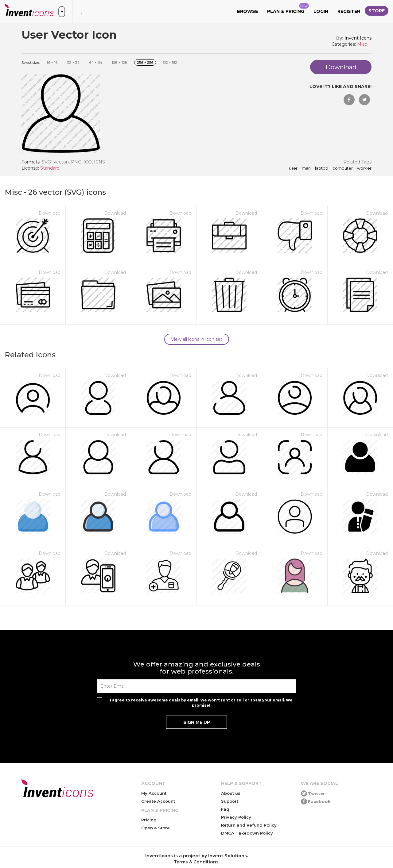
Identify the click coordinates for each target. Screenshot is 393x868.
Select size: (31, 62)
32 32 (73, 62)
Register (349, 11)
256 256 (145, 62)
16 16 (52, 62)
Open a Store (156, 828)
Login (321, 11)
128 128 (120, 62)
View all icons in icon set (197, 339)
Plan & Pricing (288, 9)
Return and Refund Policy (249, 825)
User (293, 168)
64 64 (96, 62)
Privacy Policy (236, 817)
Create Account (158, 801)
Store (377, 11)
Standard (50, 168)
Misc (362, 44)
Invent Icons (358, 38)
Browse (247, 11)
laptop (322, 168)
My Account (154, 793)
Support (230, 801)
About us (231, 793)
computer (343, 168)
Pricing (149, 820)
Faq (225, 809)
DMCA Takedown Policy (247, 833)
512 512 (170, 62)
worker (364, 168)
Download (50, 213)
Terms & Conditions (196, 862)
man (306, 168)
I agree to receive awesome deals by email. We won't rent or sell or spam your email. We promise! (201, 703)
